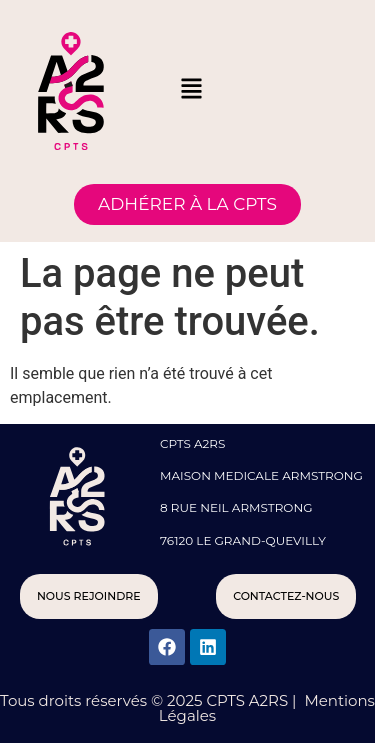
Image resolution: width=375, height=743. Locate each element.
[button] (191, 90)
